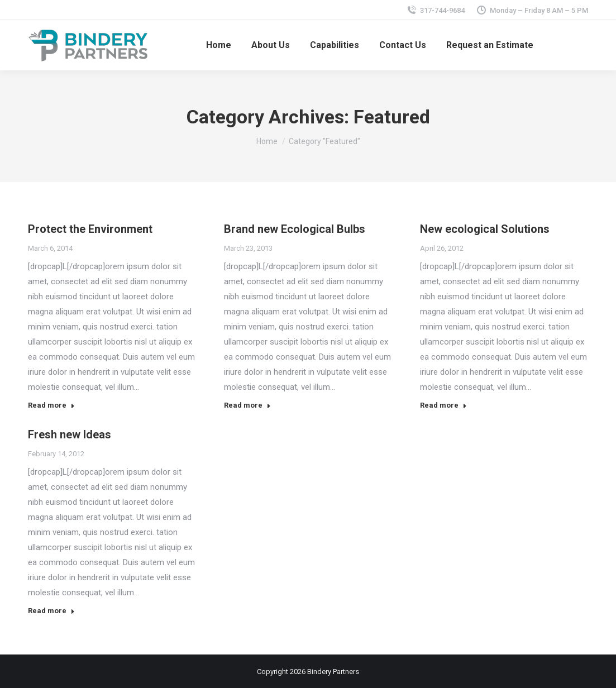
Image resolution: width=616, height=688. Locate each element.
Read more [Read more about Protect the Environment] (51, 405)
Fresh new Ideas (70, 434)
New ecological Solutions (485, 229)
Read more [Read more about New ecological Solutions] (443, 405)
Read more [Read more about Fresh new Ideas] (51, 611)
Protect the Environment (90, 229)
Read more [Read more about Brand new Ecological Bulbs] (247, 405)
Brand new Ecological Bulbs (295, 229)
